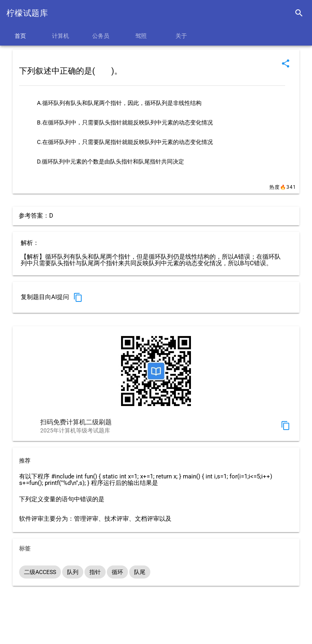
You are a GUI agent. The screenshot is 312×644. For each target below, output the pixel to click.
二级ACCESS (40, 572)
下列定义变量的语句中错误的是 (62, 499)
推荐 (25, 461)
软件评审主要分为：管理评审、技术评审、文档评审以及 (95, 519)
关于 (181, 36)
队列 (73, 572)
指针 (95, 572)
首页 (20, 36)
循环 (117, 572)
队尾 (140, 572)
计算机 (61, 36)
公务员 (101, 36)
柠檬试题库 (27, 13)
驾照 (141, 36)
